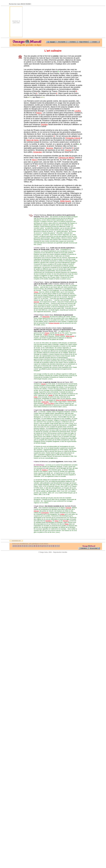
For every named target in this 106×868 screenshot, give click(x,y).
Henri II (35, 160)
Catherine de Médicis (66, 158)
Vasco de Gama (32, 140)
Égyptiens (49, 521)
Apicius (39, 113)
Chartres (68, 150)
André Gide (45, 402)
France (47, 333)
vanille (50, 395)
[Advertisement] (82, 22)
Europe (43, 384)
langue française (54, 323)
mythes (62, 514)
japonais (36, 302)
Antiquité (68, 508)
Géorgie (36, 511)
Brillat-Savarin (66, 201)
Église (67, 524)
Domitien (44, 124)
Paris (46, 335)
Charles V (45, 470)
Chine (36, 397)
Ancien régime (60, 335)
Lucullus (78, 111)
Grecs (57, 521)
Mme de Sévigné (61, 400)
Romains (66, 521)
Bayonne (50, 148)
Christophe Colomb (73, 138)
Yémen (36, 292)
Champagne (45, 513)
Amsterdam (38, 152)
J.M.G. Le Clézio (49, 403)
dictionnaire (46, 317)
